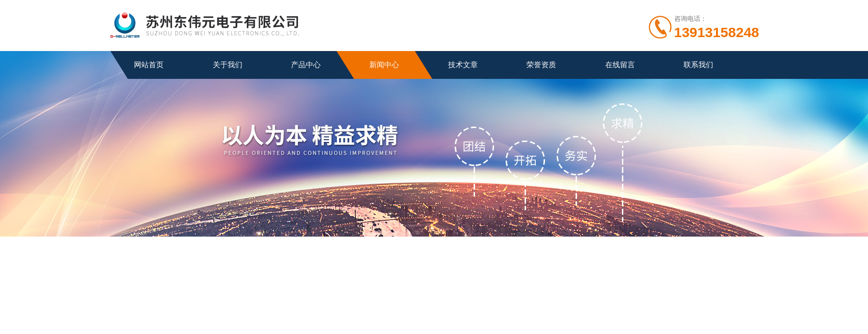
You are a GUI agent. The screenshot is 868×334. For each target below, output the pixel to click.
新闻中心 (384, 65)
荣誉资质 (541, 65)
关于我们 (228, 65)
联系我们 (698, 65)
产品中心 (306, 65)
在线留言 (620, 65)
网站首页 (149, 65)
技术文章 (463, 65)
